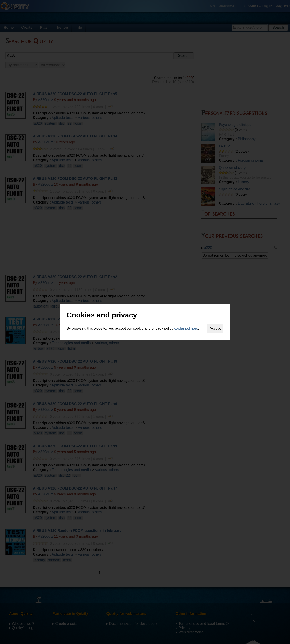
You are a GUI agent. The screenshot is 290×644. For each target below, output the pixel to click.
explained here (186, 328)
